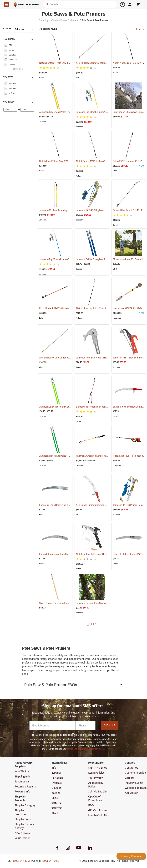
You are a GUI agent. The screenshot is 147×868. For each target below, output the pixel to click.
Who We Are (22, 771)
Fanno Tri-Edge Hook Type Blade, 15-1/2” (64, 505)
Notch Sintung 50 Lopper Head (96, 554)
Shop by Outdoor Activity (24, 826)
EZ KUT (116, 269)
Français (57, 783)
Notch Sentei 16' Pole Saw (93, 161)
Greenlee (80, 465)
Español (56, 773)
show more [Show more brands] (18, 69)
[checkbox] (6, 45)
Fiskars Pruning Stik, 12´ (93, 308)
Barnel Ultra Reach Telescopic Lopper (99, 407)
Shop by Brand (23, 819)
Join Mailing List (98, 792)
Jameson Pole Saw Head (93, 358)
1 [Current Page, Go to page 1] (136, 29)
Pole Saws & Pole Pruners (95, 20)
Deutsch (56, 788)
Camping (44, 20)
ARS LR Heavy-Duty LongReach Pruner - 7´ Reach (68, 358)
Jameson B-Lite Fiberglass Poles (97, 259)
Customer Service (135, 773)
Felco (115, 171)
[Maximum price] (27, 110)
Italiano (56, 793)
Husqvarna (117, 318)
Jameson (43, 122)
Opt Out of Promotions (95, 799)
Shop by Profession (21, 812)
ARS (78, 78)
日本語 (55, 798)
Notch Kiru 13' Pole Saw (56, 161)
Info (54, 768)
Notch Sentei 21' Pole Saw (57, 63)
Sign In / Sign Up (98, 768)
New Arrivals (22, 833)
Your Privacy (96, 778)
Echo (41, 318)
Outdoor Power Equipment (65, 20)
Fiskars (79, 318)
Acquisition (132, 793)
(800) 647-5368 (22, 861)
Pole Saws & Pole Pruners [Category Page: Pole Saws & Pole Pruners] (73, 14)
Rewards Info (22, 792)
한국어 (55, 813)
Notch (42, 78)
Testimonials (22, 782)
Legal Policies (96, 773)
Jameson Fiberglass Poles (57, 112)
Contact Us (132, 768)
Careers (130, 778)
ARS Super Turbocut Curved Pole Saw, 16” (101, 505)
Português (58, 778)
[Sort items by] (24, 29)
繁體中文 (57, 808)
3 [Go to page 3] (144, 29)
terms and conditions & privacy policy (86, 749)
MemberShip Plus (99, 816)
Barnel (115, 225)
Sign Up (110, 726)
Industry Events (134, 783)
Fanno (42, 514)
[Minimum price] (10, 110)
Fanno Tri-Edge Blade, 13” (130, 554)
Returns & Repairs (25, 787)
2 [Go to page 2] (140, 29)
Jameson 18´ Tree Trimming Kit (59, 210)
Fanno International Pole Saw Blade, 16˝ (63, 554)
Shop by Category (25, 806)
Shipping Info (22, 777)
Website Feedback (136, 788)
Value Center (22, 838)
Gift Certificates (98, 811)
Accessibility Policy (96, 785)
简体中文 (57, 803)
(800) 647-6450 (51, 861)
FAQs (91, 806)
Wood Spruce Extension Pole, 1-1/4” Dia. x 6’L (66, 603)
